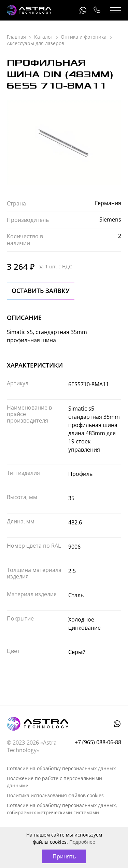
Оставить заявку (41, 291)
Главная (16, 37)
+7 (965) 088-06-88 (97, 10)
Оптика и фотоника (84, 37)
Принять (64, 856)
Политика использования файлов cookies (55, 795)
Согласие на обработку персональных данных (61, 768)
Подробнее (82, 842)
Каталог (43, 37)
